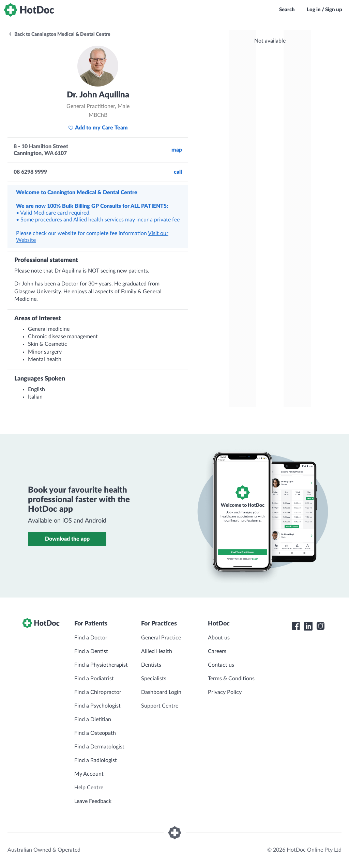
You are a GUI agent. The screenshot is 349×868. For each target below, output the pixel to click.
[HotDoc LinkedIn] (308, 626)
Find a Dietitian (93, 719)
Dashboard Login (161, 692)
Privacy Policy (225, 692)
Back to (59, 34)
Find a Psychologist (97, 706)
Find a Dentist (91, 651)
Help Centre (89, 788)
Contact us (221, 665)
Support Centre (160, 706)
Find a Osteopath (95, 733)
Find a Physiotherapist (101, 665)
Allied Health (157, 651)
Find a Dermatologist (99, 747)
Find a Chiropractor (98, 692)
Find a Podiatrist (94, 679)
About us (219, 638)
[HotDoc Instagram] (320, 626)
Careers (217, 651)
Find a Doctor (91, 638)
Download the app (67, 539)
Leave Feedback (93, 801)
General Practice (161, 638)
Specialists (154, 679)
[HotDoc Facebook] (296, 626)
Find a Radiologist (96, 760)
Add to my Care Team (98, 128)
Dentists (151, 665)
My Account (89, 774)
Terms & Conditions (231, 679)
